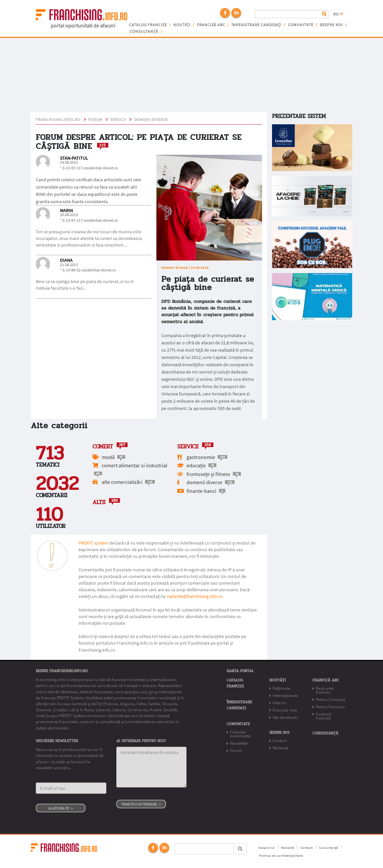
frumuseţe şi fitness (208, 474)
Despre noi (331, 25)
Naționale (281, 688)
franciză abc (211, 25)
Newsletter (239, 743)
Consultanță (144, 31)
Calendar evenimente (240, 734)
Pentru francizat (330, 699)
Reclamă (280, 748)
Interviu (279, 703)
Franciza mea (285, 710)
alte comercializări (122, 482)
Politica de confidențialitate (281, 856)
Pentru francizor (330, 707)
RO (338, 14)
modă (108, 457)
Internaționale (285, 695)
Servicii (118, 120)
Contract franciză (324, 716)
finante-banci (201, 491)
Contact (280, 741)
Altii (99, 502)
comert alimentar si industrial (135, 465)
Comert (103, 447)
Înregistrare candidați (257, 25)
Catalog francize (148, 25)
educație (196, 465)
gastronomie (201, 457)
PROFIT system (93, 543)
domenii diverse (151, 120)
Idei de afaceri (285, 717)
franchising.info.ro (58, 120)
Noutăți (182, 25)
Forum (95, 120)
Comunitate (301, 25)
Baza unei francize (325, 690)
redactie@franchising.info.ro (195, 596)
